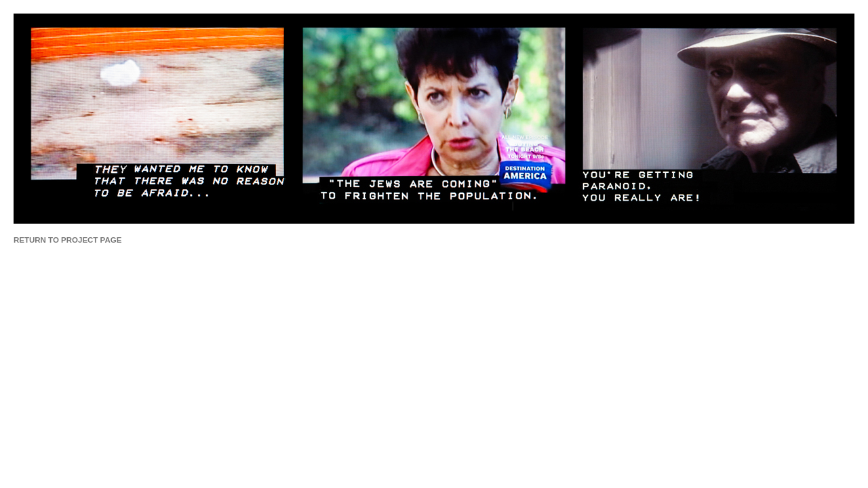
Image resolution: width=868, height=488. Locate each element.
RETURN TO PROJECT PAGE (67, 240)
